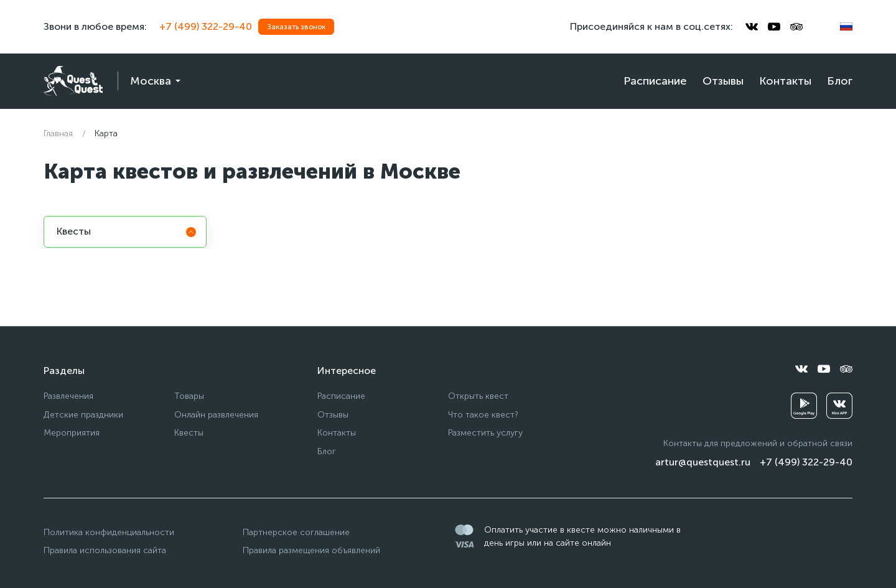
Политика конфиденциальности (109, 532)
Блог (840, 81)
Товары (189, 396)
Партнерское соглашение (296, 532)
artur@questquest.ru (703, 462)
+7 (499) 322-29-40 (206, 26)
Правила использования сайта (105, 550)
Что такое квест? (483, 415)
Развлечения (68, 396)
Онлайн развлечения (216, 415)
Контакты (785, 81)
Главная (58, 133)
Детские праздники (83, 415)
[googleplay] (804, 406)
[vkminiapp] (839, 406)
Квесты (189, 433)
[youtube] (774, 27)
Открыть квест (478, 396)
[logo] (73, 81)
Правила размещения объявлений (311, 550)
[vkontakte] (752, 27)
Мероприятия (72, 433)
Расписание (655, 81)
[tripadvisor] (796, 27)
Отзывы (723, 81)
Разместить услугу (485, 433)
